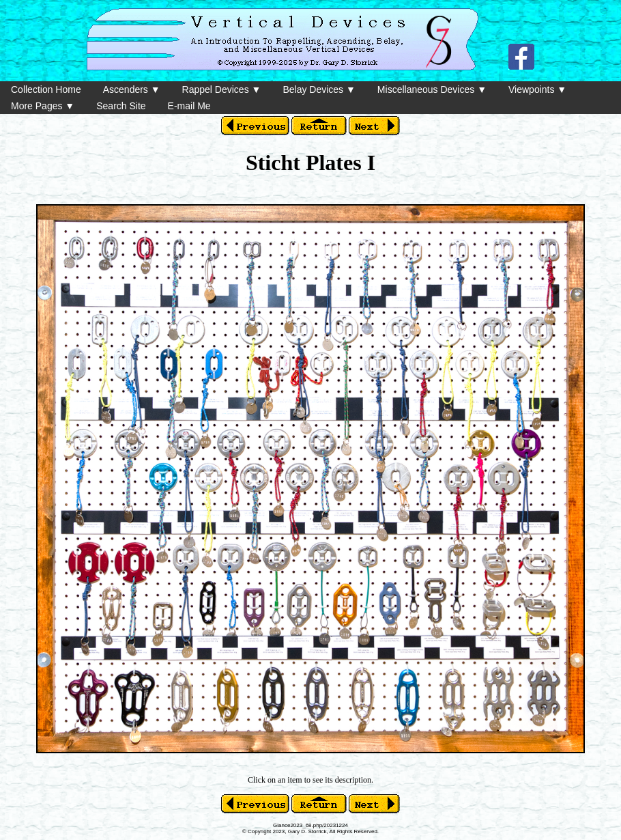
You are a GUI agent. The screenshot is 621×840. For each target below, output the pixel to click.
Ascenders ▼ (132, 89)
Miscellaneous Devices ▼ (432, 89)
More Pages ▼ (43, 106)
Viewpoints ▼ (537, 89)
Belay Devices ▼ (319, 89)
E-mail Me (189, 106)
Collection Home (46, 89)
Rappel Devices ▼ (222, 89)
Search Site (121, 106)
